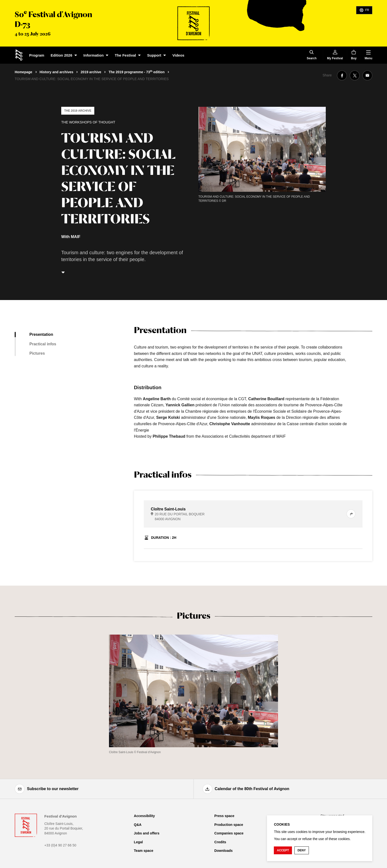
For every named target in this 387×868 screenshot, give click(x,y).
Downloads (224, 851)
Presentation (41, 334)
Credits (220, 842)
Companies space (229, 833)
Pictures (37, 353)
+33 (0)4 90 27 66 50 (60, 845)
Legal (139, 842)
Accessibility (145, 816)
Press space (224, 816)
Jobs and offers (147, 833)
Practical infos (43, 344)
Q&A (138, 825)
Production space (229, 825)
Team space (144, 851)
